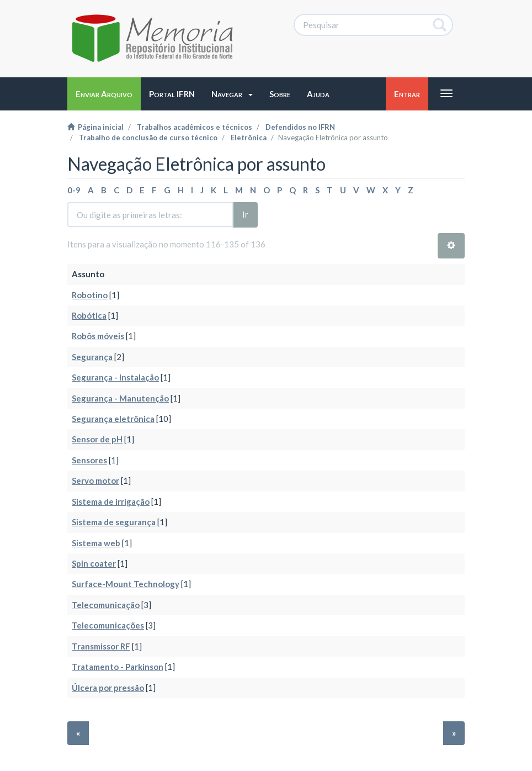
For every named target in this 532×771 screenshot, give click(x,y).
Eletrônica (249, 138)
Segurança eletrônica (113, 419)
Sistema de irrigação (111, 501)
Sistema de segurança (114, 522)
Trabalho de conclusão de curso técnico (148, 138)
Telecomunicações (108, 625)
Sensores (89, 460)
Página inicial (95, 127)
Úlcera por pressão (108, 688)
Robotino (90, 295)
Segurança (92, 357)
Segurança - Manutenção (120, 398)
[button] (232, 94)
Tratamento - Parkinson (118, 667)
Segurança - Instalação (115, 377)
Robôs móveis (98, 336)
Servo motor (95, 480)
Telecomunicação (106, 605)
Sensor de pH (97, 439)
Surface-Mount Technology (126, 584)
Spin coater (94, 563)
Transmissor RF (101, 646)
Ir (245, 214)
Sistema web (96, 543)
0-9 (74, 190)
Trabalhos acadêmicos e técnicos (195, 127)
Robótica (89, 315)
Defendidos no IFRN (300, 127)
